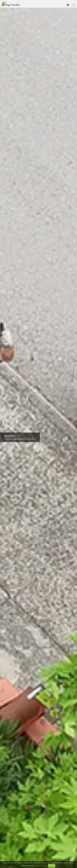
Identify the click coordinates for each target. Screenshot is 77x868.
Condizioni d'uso (41, 866)
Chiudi (52, 866)
